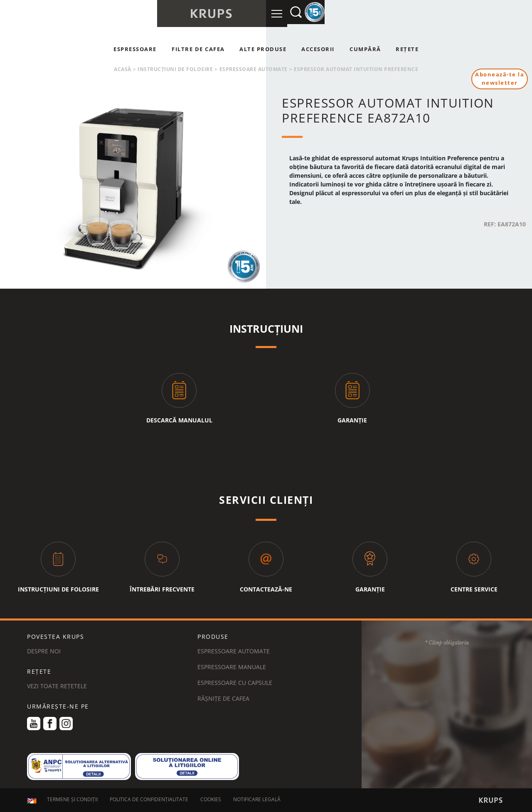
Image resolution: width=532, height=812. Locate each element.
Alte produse (263, 49)
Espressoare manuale (232, 667)
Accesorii (318, 49)
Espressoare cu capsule (235, 683)
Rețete (407, 49)
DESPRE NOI (44, 651)
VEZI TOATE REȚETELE (57, 686)
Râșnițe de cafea (223, 698)
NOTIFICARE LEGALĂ (257, 801)
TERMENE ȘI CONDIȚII (72, 801)
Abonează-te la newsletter (498, 79)
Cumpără (365, 49)
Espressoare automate (254, 69)
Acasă (123, 69)
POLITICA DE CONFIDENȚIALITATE (149, 801)
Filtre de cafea (198, 49)
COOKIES (211, 801)
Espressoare (135, 49)
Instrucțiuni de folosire (175, 69)
